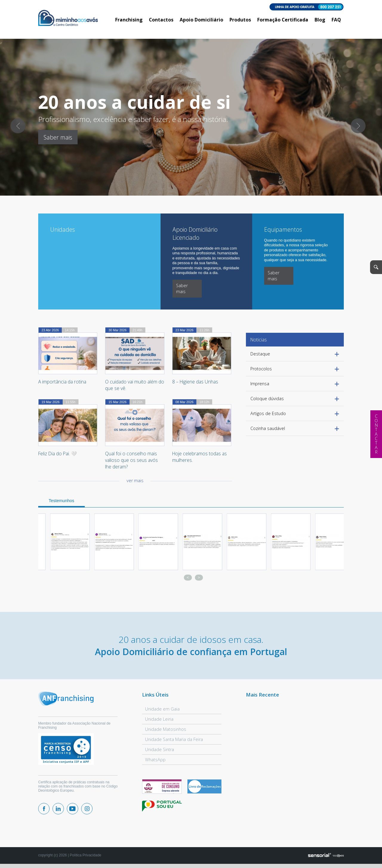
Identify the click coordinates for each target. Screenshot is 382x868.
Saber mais (58, 137)
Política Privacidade (86, 855)
